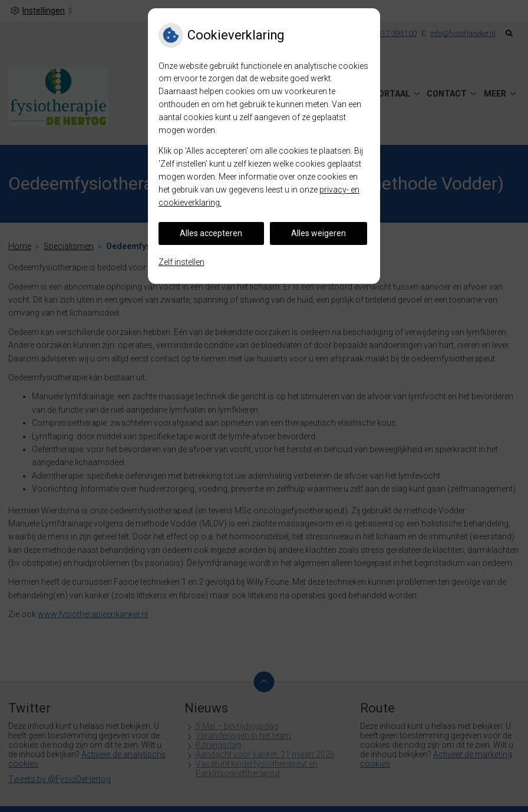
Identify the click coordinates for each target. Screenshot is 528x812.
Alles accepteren (211, 233)
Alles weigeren (319, 233)
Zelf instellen (181, 262)
